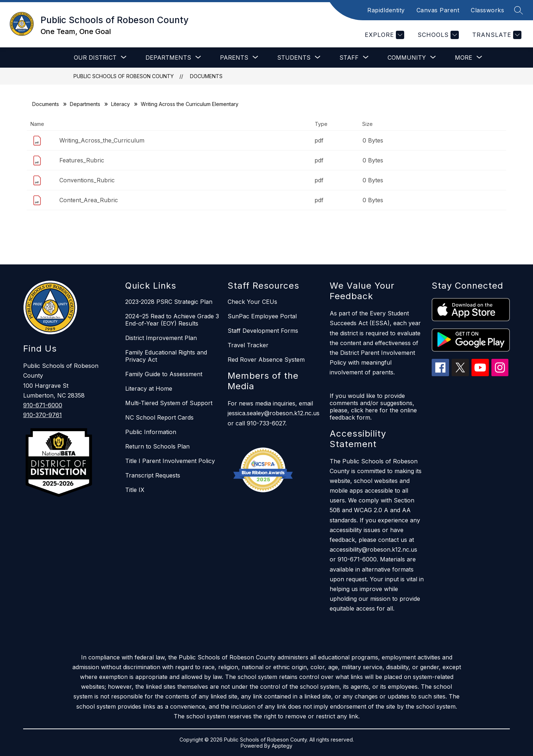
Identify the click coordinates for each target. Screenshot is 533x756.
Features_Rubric (82, 160)
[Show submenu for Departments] (168, 58)
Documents (206, 76)
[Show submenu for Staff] (349, 58)
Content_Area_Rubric (89, 200)
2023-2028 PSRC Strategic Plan (169, 302)
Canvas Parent (438, 10)
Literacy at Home (149, 388)
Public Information (151, 432)
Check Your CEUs (252, 302)
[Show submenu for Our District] (95, 58)
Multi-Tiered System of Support (169, 403)
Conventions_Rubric (87, 180)
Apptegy (282, 746)
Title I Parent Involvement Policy (170, 461)
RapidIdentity (386, 10)
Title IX (135, 490)
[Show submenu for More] (464, 58)
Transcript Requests (153, 475)
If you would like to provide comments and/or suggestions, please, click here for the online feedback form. (373, 407)
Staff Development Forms (263, 331)
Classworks (487, 10)
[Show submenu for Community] (407, 58)
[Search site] (519, 10)
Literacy (120, 104)
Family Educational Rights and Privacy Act (166, 356)
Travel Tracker (248, 345)
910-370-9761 (43, 415)
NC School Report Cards (159, 417)
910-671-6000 (43, 405)
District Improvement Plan (161, 338)
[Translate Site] (496, 35)
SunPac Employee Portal (262, 316)
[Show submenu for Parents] (234, 58)
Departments (85, 104)
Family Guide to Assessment (164, 374)
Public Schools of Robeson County (124, 76)
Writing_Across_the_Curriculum (102, 140)
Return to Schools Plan (157, 446)
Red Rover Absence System (266, 360)
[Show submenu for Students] (294, 58)
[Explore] (384, 35)
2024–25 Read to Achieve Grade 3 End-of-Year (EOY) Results (172, 320)
